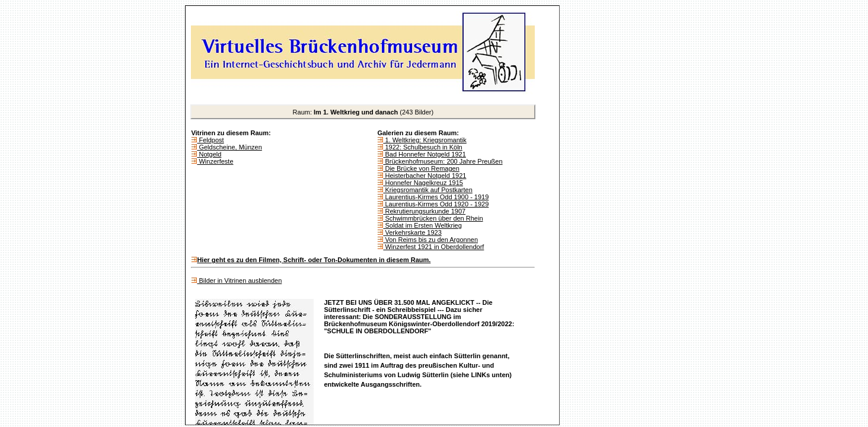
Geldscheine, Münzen (229, 147)
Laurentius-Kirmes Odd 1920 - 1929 (436, 204)
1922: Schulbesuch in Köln (422, 147)
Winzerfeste (215, 161)
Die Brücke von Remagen (421, 168)
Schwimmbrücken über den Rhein (433, 218)
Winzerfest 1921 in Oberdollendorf (433, 247)
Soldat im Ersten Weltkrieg (422, 225)
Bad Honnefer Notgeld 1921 (424, 154)
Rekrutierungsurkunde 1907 (424, 211)
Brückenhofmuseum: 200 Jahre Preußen (443, 161)
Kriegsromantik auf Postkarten (427, 190)
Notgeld (209, 154)
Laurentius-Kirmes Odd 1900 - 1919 (436, 197)
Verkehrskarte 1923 (412, 232)
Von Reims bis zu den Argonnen (430, 240)
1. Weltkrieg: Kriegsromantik (425, 140)
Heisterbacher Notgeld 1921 (425, 176)
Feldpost (210, 140)
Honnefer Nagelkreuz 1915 (423, 183)
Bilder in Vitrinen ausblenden (239, 281)
